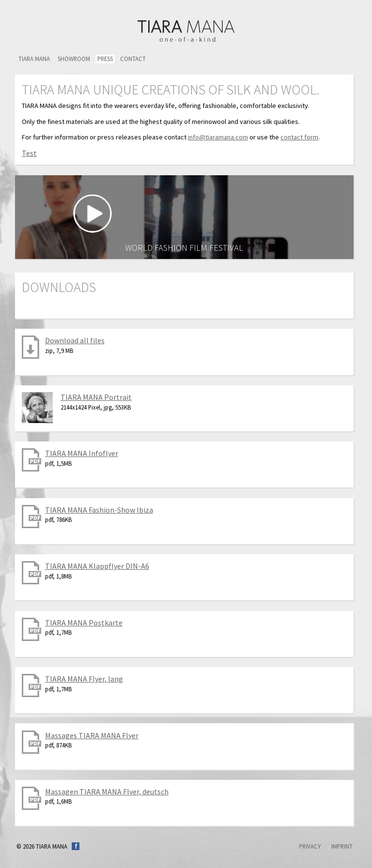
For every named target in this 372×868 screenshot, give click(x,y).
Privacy (310, 846)
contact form (299, 137)
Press (105, 59)
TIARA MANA (34, 59)
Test (29, 153)
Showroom (74, 59)
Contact (133, 59)
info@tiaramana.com (218, 137)
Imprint (342, 846)
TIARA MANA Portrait (96, 397)
